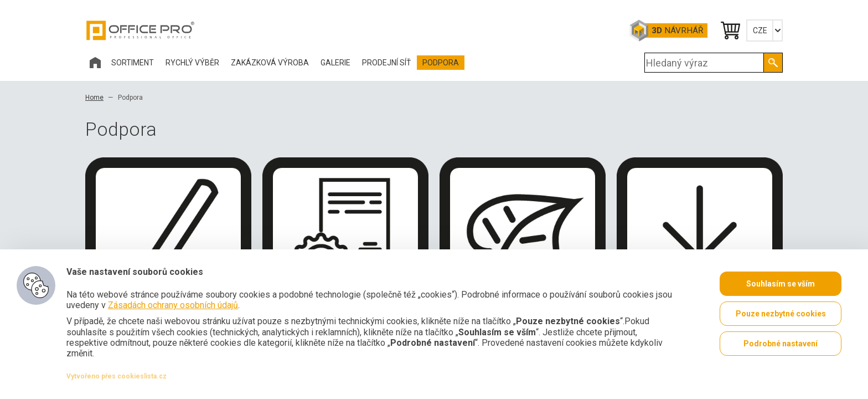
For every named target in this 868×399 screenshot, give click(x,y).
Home (94, 98)
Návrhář (677, 30)
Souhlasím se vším (781, 284)
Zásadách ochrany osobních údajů (173, 305)
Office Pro (141, 30)
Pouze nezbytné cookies (781, 314)
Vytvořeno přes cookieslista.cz (117, 376)
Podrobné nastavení (781, 344)
